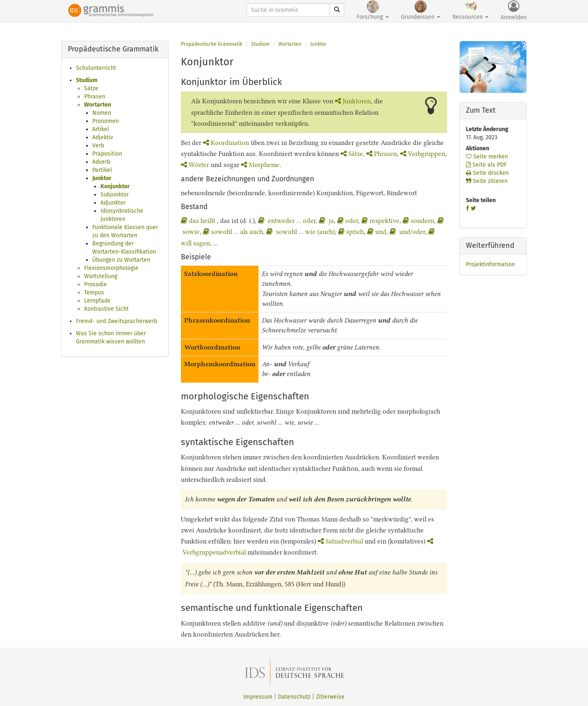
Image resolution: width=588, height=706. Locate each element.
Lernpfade (97, 301)
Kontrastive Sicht (106, 309)
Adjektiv (103, 137)
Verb (98, 146)
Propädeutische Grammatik (212, 44)
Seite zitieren (487, 181)
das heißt (199, 221)
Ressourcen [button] (470, 10)
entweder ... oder (287, 221)
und (377, 232)
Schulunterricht (96, 68)
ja (326, 221)
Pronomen (106, 121)
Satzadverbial (340, 541)
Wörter (195, 165)
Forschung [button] (373, 10)
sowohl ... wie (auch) (301, 232)
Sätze (91, 88)
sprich (351, 232)
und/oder (407, 232)
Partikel (102, 170)
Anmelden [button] (514, 11)
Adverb (101, 162)
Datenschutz (294, 697)
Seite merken (487, 157)
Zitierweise (330, 697)
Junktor (102, 178)
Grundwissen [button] (421, 10)
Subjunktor (115, 195)
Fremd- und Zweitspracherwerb (117, 321)
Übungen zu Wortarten (121, 260)
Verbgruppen (423, 154)
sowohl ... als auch (233, 232)
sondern (418, 221)
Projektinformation (490, 264)
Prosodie (96, 284)
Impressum (258, 697)
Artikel (101, 129)
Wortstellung (101, 276)
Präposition (107, 154)
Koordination (226, 143)
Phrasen (95, 97)
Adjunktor (113, 203)
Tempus (94, 293)
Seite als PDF (486, 165)
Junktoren (353, 101)
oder (348, 221)
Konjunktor (115, 186)
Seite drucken (487, 173)
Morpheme (260, 165)
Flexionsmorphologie (111, 268)
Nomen (102, 113)
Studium (87, 80)
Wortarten (98, 105)
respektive (380, 221)
